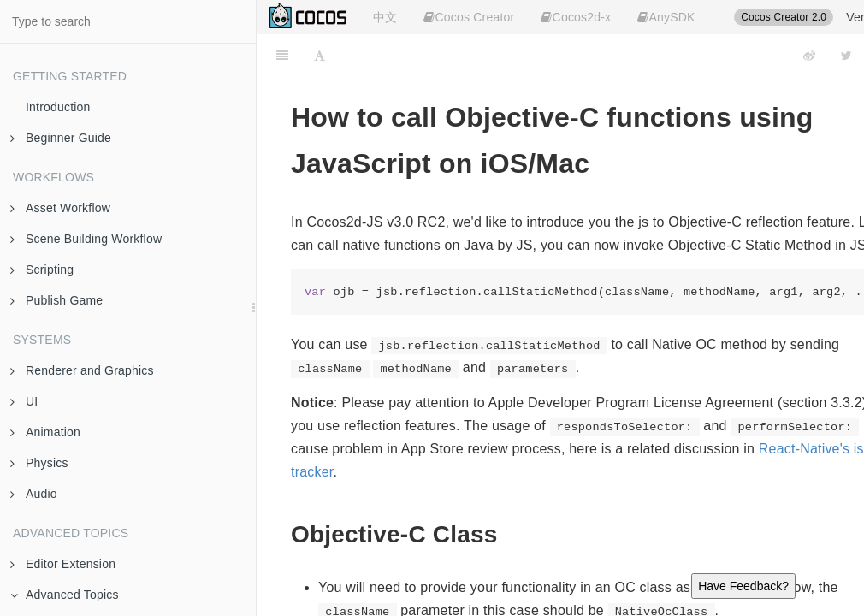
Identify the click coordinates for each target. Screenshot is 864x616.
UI (24, 401)
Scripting (42, 269)
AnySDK (666, 17)
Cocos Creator (469, 17)
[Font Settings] (320, 56)
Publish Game (56, 300)
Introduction (58, 107)
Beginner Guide (61, 138)
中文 (385, 17)
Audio (34, 494)
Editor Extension (63, 564)
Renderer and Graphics (82, 370)
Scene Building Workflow (86, 239)
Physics (39, 463)
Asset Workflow (60, 208)
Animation (45, 432)
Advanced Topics (65, 595)
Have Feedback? (743, 586)
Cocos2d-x (576, 17)
